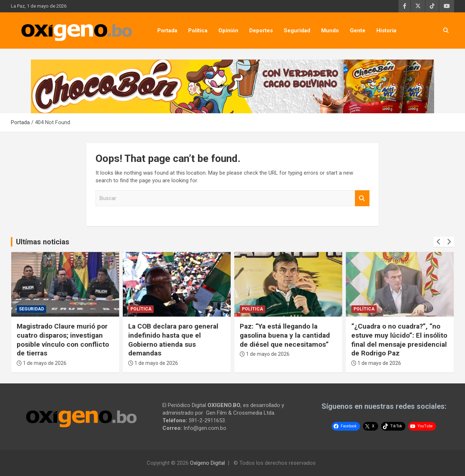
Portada (167, 30)
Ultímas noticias (43, 242)
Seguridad (297, 30)
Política (198, 30)
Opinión (228, 30)
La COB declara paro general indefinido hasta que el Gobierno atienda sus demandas (173, 340)
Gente (358, 30)
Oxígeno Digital (207, 463)
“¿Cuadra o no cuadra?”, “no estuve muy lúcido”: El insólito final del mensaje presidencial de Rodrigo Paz (399, 340)
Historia (386, 30)
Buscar (362, 198)
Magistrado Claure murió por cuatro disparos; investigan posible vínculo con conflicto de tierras (63, 340)
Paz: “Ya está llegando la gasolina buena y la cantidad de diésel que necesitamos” (285, 335)
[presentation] (438, 242)
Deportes (261, 30)
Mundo (330, 30)
